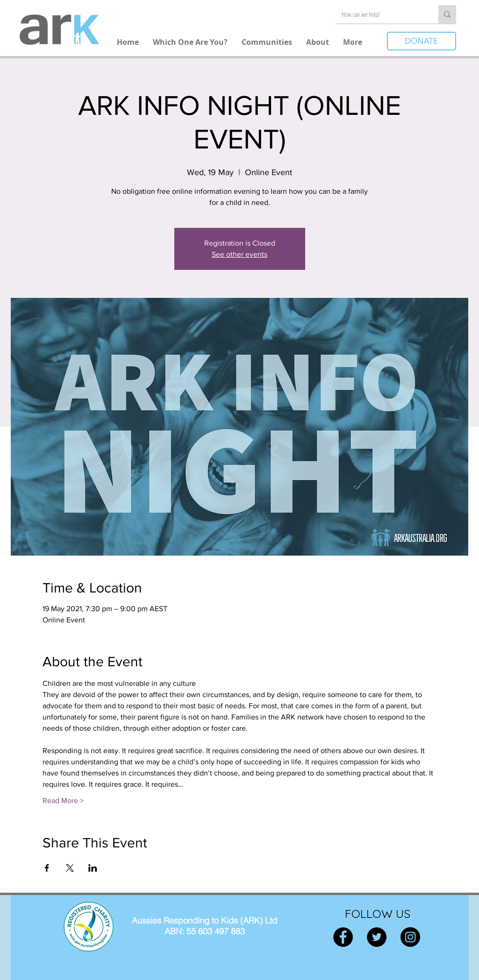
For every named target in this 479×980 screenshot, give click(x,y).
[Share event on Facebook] (47, 868)
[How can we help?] (380, 14)
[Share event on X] (70, 868)
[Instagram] (410, 937)
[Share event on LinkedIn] (93, 868)
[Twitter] (377, 937)
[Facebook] (343, 937)
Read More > (63, 800)
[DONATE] (422, 41)
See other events (239, 254)
